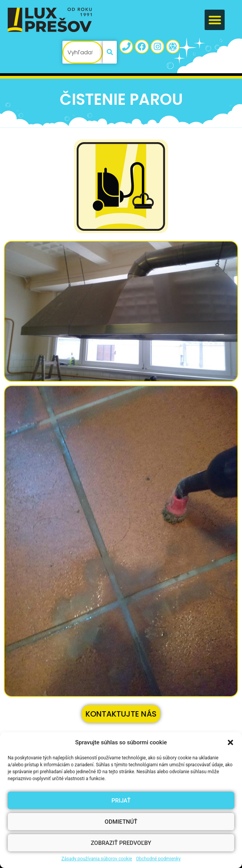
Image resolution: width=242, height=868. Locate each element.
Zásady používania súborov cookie (97, 859)
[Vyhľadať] (110, 52)
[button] (230, 742)
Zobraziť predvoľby (121, 843)
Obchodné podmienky (158, 859)
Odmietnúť (121, 822)
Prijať (121, 801)
